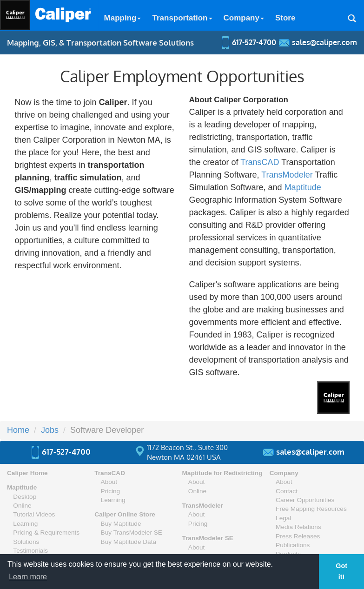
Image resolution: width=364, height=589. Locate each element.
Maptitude (303, 187)
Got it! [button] (341, 571)
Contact (287, 491)
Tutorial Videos (34, 514)
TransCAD (260, 162)
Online (22, 506)
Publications (293, 545)
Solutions (26, 542)
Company (244, 18)
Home (18, 430)
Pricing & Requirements (46, 533)
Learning (25, 524)
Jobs (50, 430)
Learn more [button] (28, 577)
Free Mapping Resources (311, 509)
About (109, 482)
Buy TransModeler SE (132, 533)
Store (285, 18)
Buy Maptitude (121, 524)
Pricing (111, 491)
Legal (283, 518)
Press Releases (298, 536)
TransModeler (287, 175)
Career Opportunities (305, 500)
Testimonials (30, 551)
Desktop (25, 497)
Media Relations (298, 527)
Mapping (123, 18)
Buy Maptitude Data (129, 542)
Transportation (182, 18)
